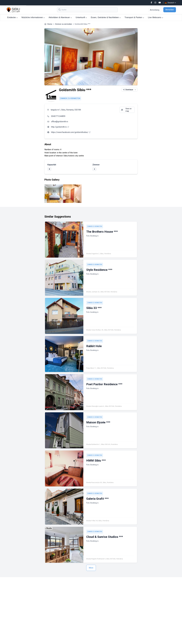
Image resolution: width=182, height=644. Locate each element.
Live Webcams (155, 17)
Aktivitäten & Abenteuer (60, 17)
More (91, 568)
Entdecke (12, 17)
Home (50, 24)
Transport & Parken (134, 17)
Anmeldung (155, 10)
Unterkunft (81, 17)
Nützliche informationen (33, 17)
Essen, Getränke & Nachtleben (106, 17)
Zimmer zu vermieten (63, 24)
